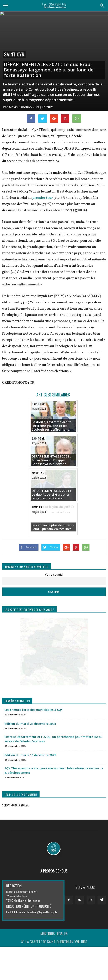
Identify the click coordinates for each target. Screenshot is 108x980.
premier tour (43, 198)
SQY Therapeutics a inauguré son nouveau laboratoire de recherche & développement (54, 770)
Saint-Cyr (14, 54)
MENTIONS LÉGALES (54, 934)
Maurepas (38, 473)
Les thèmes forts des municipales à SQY (34, 710)
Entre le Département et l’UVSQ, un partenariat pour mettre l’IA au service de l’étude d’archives (54, 739)
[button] (102, 6)
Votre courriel (54, 574)
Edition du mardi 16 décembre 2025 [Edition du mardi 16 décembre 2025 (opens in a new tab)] (30, 755)
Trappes (37, 507)
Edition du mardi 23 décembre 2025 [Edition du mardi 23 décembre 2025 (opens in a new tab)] (30, 724)
